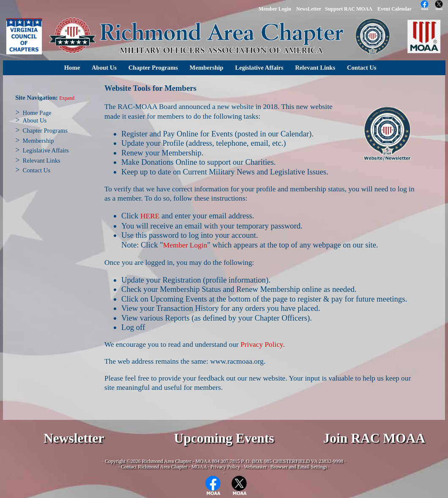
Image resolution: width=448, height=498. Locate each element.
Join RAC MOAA (374, 438)
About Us (104, 68)
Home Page (37, 113)
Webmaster (255, 467)
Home (72, 68)
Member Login (185, 245)
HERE (150, 216)
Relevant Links (315, 68)
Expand (67, 98)
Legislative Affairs (259, 68)
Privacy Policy (262, 344)
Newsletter (74, 438)
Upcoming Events (224, 438)
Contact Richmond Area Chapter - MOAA (164, 467)
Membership (207, 68)
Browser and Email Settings (299, 467)
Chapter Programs (153, 68)
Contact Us (362, 68)
